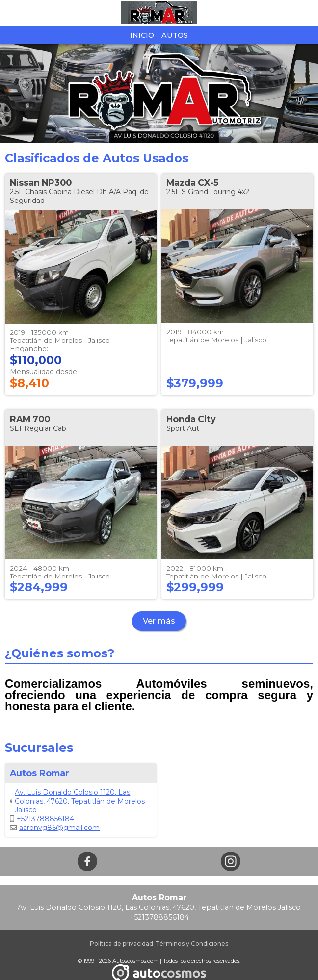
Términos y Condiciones (192, 943)
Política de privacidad (121, 943)
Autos (175, 35)
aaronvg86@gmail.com (55, 828)
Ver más (159, 621)
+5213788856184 (42, 819)
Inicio (142, 35)
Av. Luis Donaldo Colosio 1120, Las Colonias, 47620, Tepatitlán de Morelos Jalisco (77, 801)
